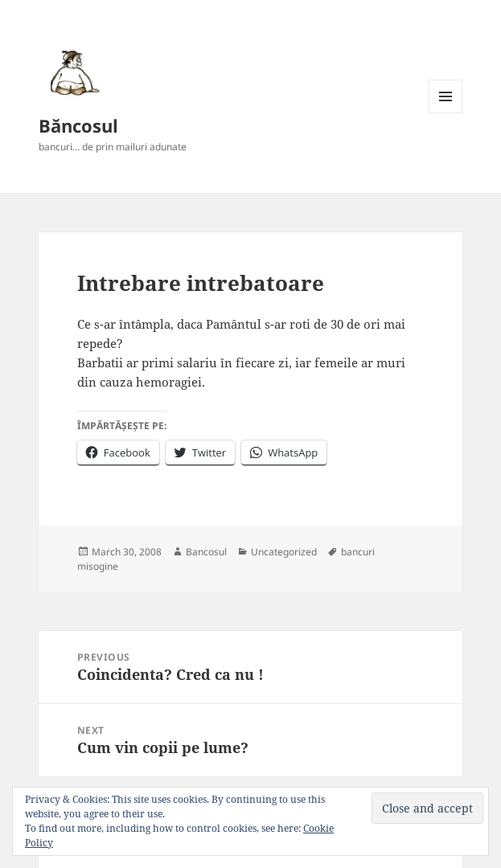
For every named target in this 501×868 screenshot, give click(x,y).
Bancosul (206, 552)
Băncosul (78, 125)
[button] (72, 72)
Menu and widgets (446, 113)
